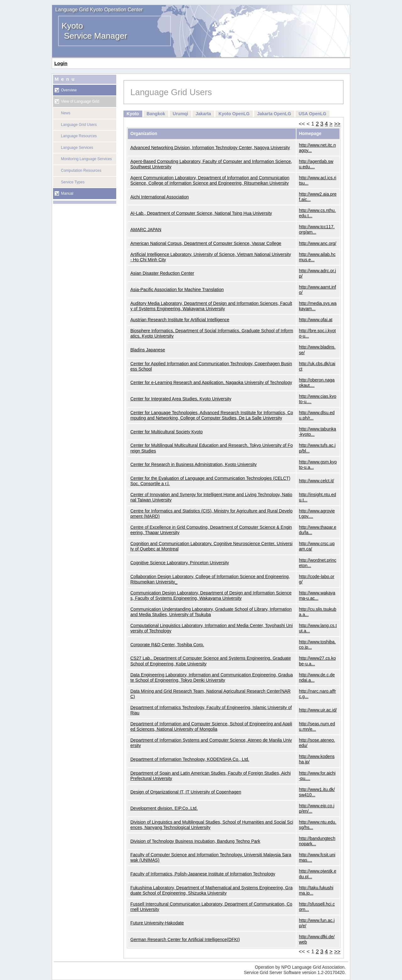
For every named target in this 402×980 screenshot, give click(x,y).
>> (337, 124)
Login (61, 63)
